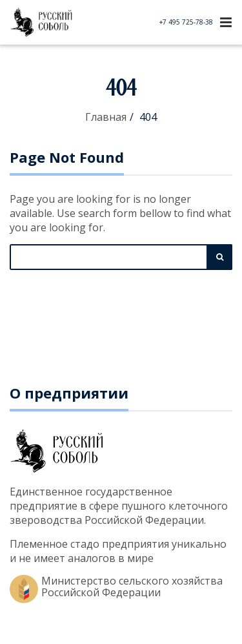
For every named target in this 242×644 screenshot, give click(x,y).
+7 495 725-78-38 (186, 22)
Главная (106, 117)
